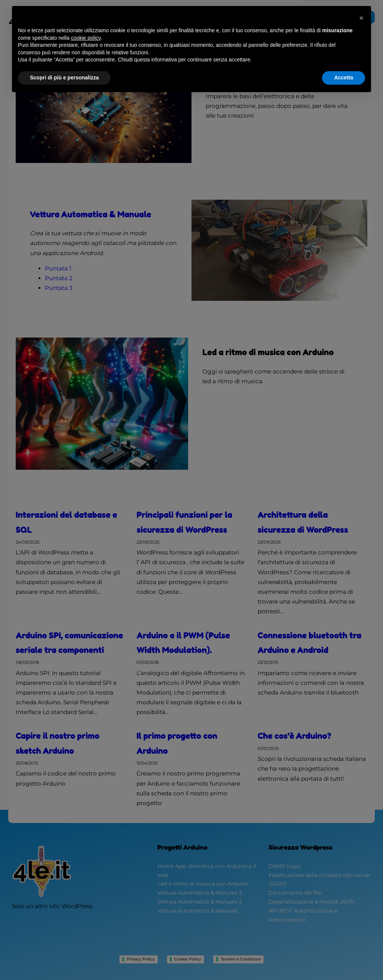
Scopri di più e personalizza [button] (64, 959)
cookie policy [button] (86, 920)
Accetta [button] (344, 959)
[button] (361, 900)
